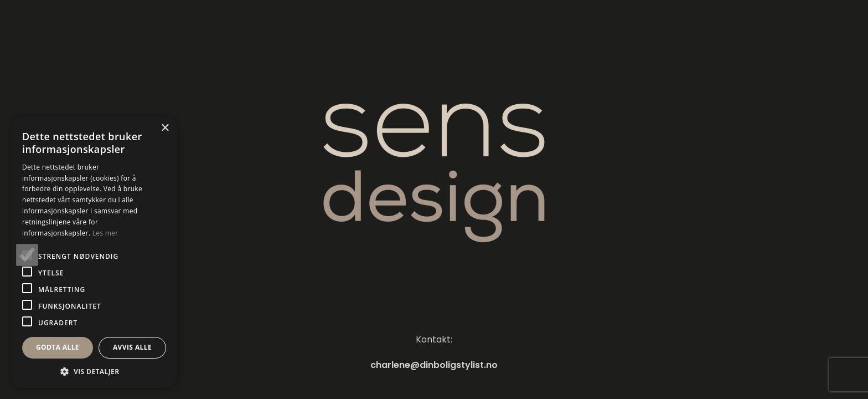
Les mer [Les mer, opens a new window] (105, 233)
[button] (94, 371)
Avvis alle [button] (132, 347)
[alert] (94, 252)
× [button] (165, 128)
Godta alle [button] (58, 347)
